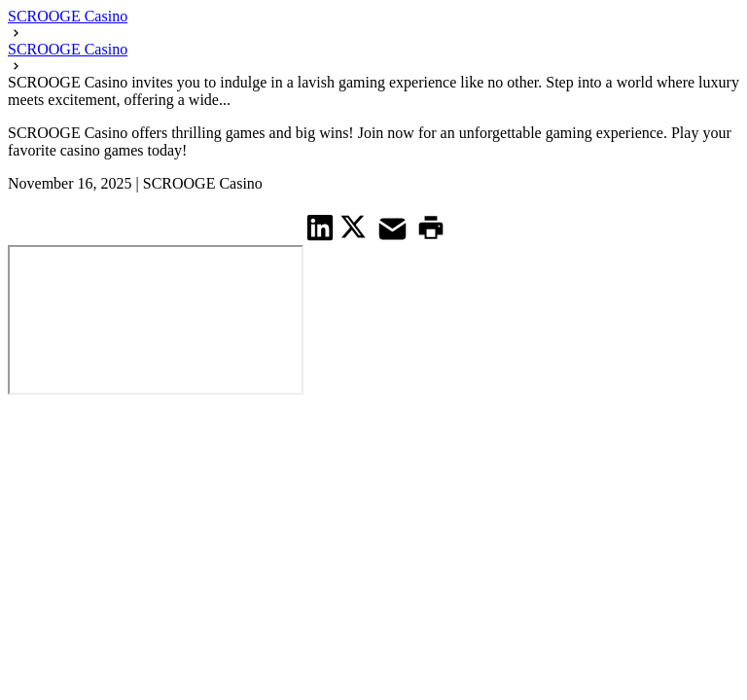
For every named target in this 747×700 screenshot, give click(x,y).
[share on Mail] (395, 227)
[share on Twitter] (356, 227)
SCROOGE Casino (68, 16)
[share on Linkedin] (320, 227)
